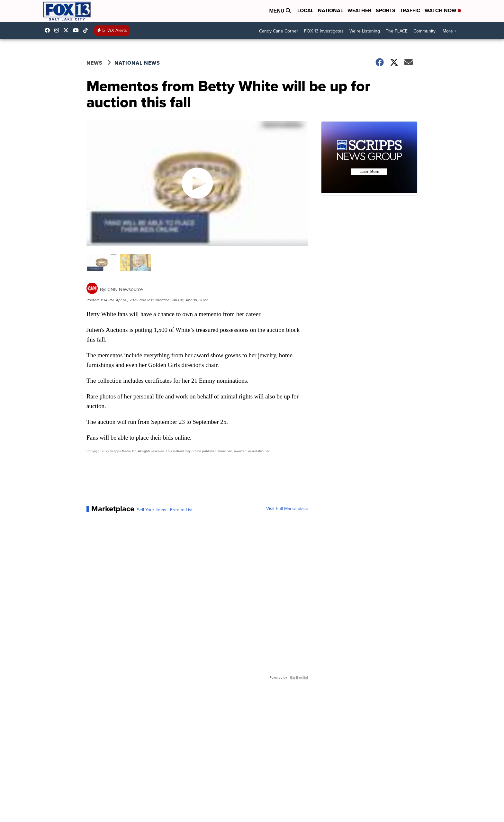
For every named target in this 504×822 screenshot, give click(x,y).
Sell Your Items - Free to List (165, 510)
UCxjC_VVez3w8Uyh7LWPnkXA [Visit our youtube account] (77, 30)
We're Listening (365, 31)
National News (137, 63)
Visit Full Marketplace (287, 509)
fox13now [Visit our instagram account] (58, 30)
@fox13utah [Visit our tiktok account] (87, 30)
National (330, 10)
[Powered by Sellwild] (299, 678)
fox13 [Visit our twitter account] (67, 30)
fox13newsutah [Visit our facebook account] (49, 30)
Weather (359, 10)
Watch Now (443, 10)
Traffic (410, 10)
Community (424, 31)
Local (305, 10)
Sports (386, 10)
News (94, 63)
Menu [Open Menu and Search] (280, 11)
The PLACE (397, 31)
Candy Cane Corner (279, 31)
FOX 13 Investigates (324, 31)
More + (450, 31)
